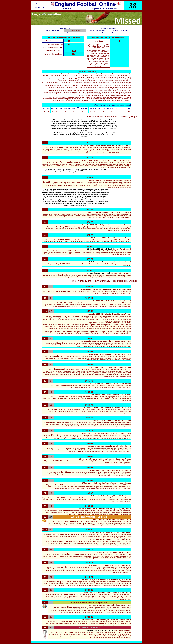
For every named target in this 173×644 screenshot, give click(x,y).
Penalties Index (40, 7)
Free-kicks (64, 33)
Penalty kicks (109, 28)
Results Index (40, 4)
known (124, 109)
